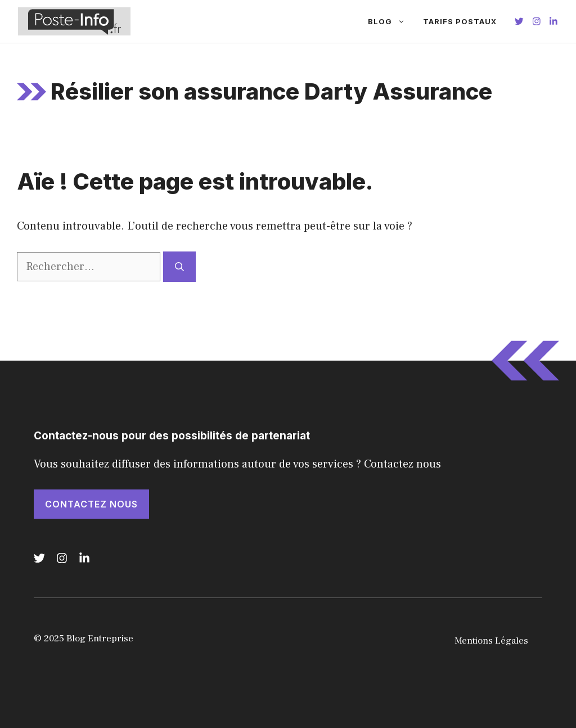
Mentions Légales (491, 641)
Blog (391, 21)
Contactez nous (91, 504)
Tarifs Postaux (460, 21)
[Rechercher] (179, 267)
